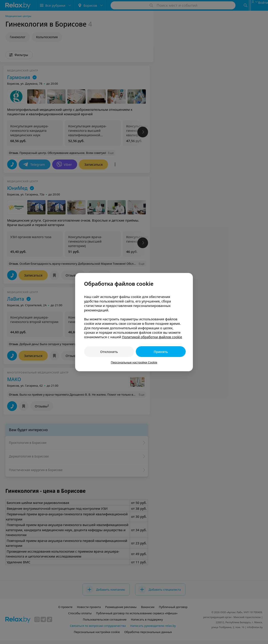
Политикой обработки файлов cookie (152, 337)
